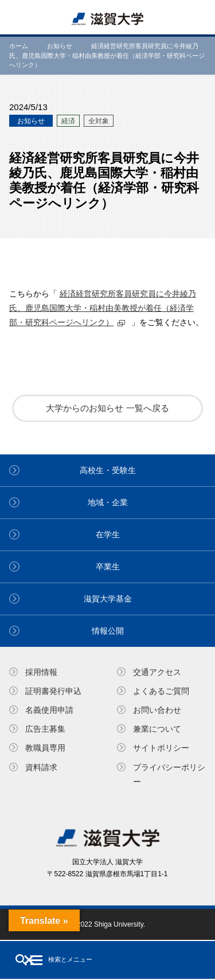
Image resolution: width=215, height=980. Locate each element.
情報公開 (108, 631)
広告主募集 (45, 729)
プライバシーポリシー (169, 774)
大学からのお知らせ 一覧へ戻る (107, 408)
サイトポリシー (161, 748)
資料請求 (41, 767)
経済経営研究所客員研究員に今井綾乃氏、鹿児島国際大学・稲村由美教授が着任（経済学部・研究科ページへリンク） (103, 308)
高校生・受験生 (108, 470)
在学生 (108, 534)
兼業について (157, 729)
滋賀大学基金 (108, 599)
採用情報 (41, 672)
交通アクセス (157, 672)
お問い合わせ (157, 710)
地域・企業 (108, 502)
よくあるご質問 (161, 691)
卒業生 (108, 567)
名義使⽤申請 (49, 710)
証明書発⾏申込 (53, 691)
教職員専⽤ (45, 748)
